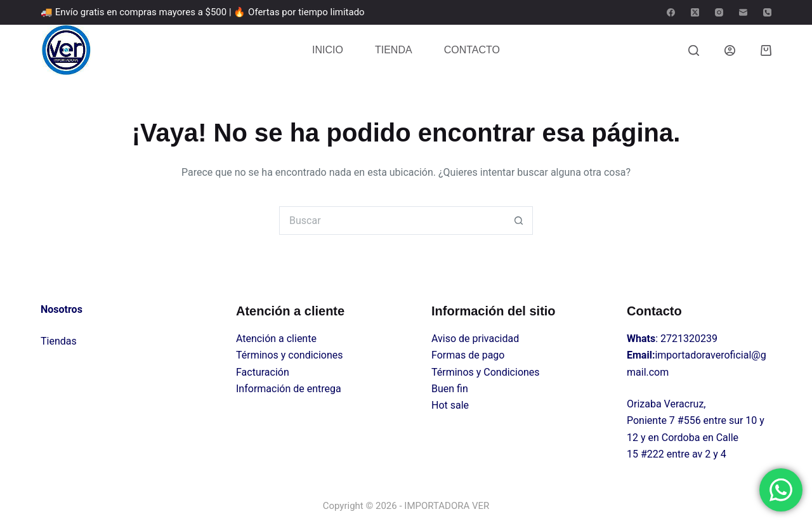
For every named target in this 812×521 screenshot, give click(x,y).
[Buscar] (694, 50)
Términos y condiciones (290, 355)
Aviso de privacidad (475, 339)
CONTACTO (472, 50)
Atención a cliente (276, 339)
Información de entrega (289, 389)
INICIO (328, 50)
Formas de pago (468, 355)
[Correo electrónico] (743, 12)
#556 (689, 420)
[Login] (730, 50)
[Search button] (519, 221)
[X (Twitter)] (695, 12)
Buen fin (450, 389)
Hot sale (450, 405)
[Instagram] (719, 12)
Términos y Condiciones (486, 372)
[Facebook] (671, 12)
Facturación (263, 372)
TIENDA (394, 50)
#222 (652, 454)
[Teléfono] (767, 12)
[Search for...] (392, 221)
